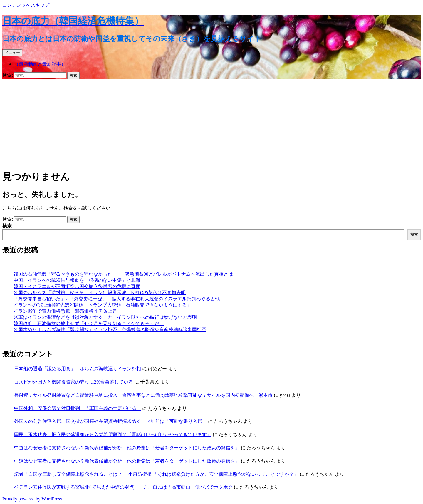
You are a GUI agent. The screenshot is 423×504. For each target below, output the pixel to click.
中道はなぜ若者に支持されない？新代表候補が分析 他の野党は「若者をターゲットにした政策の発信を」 (127, 448)
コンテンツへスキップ (26, 5)
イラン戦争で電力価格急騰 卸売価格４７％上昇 (65, 311)
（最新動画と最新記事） (40, 64)
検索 (7, 226)
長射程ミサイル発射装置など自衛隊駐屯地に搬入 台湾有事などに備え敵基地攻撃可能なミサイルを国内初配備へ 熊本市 (143, 395)
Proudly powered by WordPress (32, 499)
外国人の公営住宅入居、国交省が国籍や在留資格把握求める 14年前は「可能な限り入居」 (110, 421)
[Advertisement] (211, 123)
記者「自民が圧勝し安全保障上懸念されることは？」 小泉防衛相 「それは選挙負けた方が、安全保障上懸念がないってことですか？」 (156, 474)
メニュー (12, 53)
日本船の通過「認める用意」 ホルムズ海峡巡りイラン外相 (78, 369)
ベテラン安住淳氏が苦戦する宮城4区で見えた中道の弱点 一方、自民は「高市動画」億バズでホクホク (123, 487)
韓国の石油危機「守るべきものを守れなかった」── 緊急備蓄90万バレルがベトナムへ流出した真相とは (123, 274)
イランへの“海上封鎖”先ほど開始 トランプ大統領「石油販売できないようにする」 (103, 305)
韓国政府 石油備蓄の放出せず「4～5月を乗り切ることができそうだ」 (89, 323)
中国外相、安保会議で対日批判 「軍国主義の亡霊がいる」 (78, 408)
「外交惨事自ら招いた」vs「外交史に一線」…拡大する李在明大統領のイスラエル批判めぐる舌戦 (117, 299)
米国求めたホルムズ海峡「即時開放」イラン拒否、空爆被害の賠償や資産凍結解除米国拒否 (110, 330)
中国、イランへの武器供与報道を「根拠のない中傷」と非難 (77, 280)
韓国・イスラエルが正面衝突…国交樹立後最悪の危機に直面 (77, 286)
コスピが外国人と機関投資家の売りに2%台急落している (74, 382)
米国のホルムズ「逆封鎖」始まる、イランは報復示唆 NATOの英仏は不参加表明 (100, 293)
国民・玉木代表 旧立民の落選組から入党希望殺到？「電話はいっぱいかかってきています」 (113, 434)
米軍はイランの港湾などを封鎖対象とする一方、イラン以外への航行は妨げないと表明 (105, 317)
